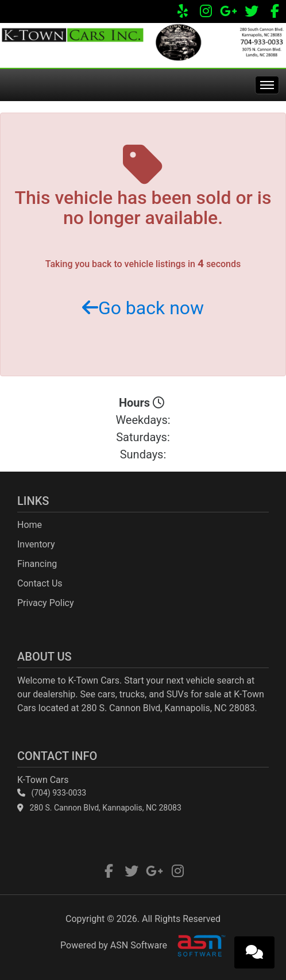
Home (30, 525)
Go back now (143, 308)
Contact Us (40, 583)
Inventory (36, 544)
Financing (37, 564)
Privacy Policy (46, 603)
